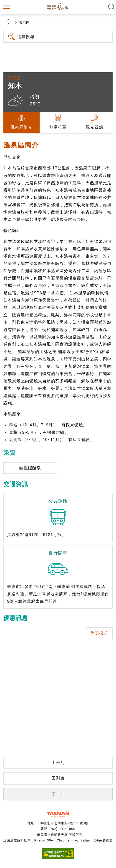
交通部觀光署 (58, 815)
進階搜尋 (26, 37)
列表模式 (99, 633)
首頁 (9, 22)
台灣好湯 (58, 7)
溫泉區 (24, 22)
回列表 (58, 778)
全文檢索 (111, 7)
